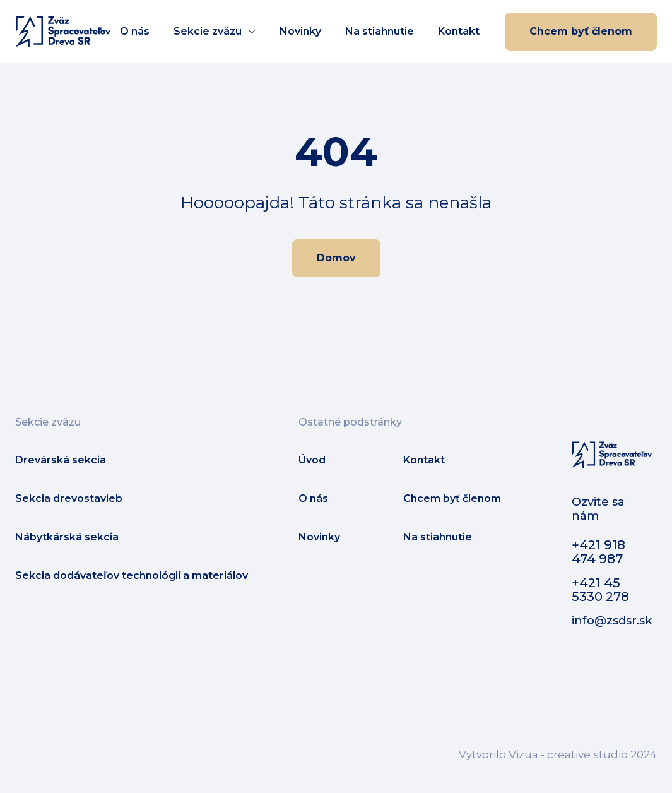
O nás (135, 31)
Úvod (312, 460)
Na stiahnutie (380, 31)
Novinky (300, 31)
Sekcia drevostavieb (69, 498)
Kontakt (459, 31)
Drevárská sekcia (61, 460)
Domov (336, 258)
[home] (63, 32)
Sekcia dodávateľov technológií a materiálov (132, 575)
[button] (215, 32)
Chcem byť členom (581, 31)
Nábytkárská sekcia (67, 537)
